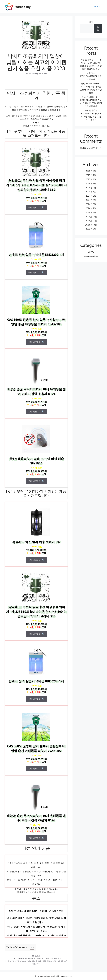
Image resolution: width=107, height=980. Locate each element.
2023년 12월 (91, 216)
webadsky (23, 7)
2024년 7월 (91, 187)
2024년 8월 (91, 183)
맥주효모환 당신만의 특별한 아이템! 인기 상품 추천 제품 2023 (38, 958)
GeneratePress (66, 976)
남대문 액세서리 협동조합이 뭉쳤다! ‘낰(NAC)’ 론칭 (36, 911)
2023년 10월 (91, 225)
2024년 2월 (91, 208)
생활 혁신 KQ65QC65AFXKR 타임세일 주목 (91, 76)
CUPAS (97, 7)
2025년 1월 (91, 179)
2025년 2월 (91, 175)
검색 (91, 22)
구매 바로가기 (36, 207)
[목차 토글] (31, 948)
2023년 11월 (91, 221)
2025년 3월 (91, 171)
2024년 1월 (91, 212)
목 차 (37, 123)
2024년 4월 (91, 200)
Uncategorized (91, 256)
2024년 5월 (91, 196)
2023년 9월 (91, 229)
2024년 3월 (91, 204)
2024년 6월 (91, 192)
